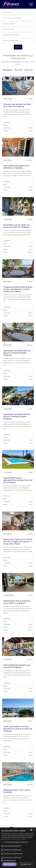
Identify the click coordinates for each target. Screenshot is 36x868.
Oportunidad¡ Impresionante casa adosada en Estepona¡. (17, 666)
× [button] (34, 830)
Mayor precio (29, 70)
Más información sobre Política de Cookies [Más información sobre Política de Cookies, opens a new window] (13, 839)
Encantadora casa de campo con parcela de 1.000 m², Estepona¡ (16, 226)
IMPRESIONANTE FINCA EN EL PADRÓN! (17, 791)
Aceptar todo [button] (9, 864)
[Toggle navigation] (31, 4)
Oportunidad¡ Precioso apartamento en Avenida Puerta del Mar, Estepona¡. (18, 480)
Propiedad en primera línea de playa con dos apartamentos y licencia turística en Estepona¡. (18, 289)
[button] (18, 861)
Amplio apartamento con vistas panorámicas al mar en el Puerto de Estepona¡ (18, 729)
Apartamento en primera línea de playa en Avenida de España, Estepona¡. (17, 353)
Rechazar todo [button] (26, 864)
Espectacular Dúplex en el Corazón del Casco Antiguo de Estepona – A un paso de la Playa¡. (18, 542)
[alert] (18, 848)
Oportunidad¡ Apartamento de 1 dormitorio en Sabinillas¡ (17, 167)
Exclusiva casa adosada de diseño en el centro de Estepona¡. (17, 105)
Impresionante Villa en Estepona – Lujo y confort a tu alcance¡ (17, 602)
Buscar (18, 47)
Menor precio (18, 70)
